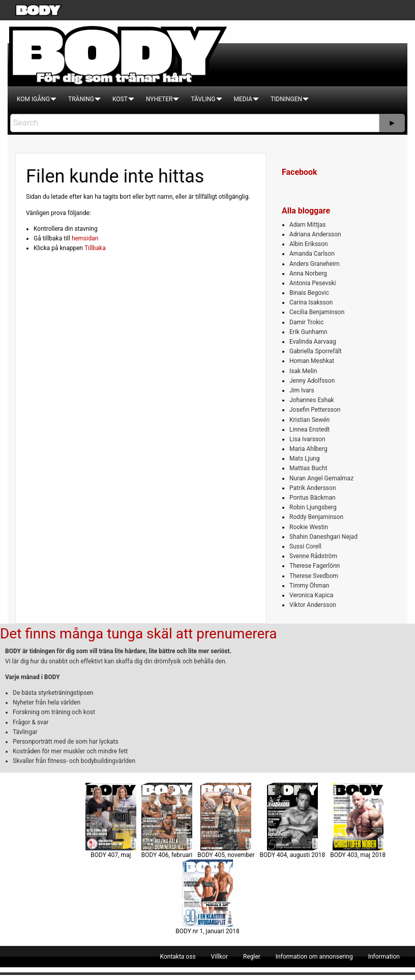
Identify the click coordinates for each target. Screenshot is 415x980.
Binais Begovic (309, 293)
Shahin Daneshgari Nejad (323, 537)
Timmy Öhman (309, 586)
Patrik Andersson (313, 488)
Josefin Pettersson (315, 410)
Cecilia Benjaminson (317, 312)
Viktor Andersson (313, 605)
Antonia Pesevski (313, 283)
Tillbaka (95, 248)
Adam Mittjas (307, 225)
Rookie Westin (309, 527)
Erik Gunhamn (308, 332)
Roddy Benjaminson (316, 517)
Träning (81, 99)
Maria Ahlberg (308, 449)
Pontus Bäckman (313, 498)
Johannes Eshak (312, 400)
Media (243, 99)
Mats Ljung (304, 458)
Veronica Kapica (311, 595)
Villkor (219, 957)
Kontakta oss (178, 957)
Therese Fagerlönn (315, 566)
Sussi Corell (305, 546)
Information (384, 957)
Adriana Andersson (315, 234)
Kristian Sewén (309, 420)
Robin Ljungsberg (313, 507)
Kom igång (33, 99)
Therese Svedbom (314, 576)
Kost (120, 99)
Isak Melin (303, 371)
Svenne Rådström (313, 556)
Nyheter (159, 99)
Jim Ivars (302, 390)
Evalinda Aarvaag (313, 342)
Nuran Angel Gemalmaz (321, 478)
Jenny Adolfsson (312, 381)
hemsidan (85, 238)
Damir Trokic (306, 322)
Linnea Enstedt (309, 430)
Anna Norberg (308, 273)
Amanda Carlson (312, 254)
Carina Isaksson (311, 302)
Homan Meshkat (312, 361)
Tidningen (286, 99)
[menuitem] (33, 99)
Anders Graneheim (315, 264)
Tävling (203, 99)
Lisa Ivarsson (307, 439)
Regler (252, 957)
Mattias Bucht (308, 468)
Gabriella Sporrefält (316, 351)
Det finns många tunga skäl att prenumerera (138, 634)
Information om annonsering (314, 957)
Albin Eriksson (309, 244)
